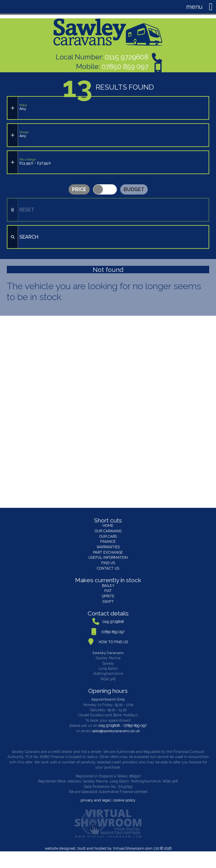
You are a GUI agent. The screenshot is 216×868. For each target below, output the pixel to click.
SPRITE (108, 593)
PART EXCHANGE (108, 550)
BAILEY (108, 583)
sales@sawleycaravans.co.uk (116, 728)
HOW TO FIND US (113, 639)
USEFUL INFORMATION (108, 555)
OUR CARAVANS (108, 529)
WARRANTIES (108, 545)
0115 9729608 (127, 57)
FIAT (108, 588)
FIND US (108, 560)
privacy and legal (96, 797)
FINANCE (108, 540)
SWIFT (108, 598)
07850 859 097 (125, 66)
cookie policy (124, 797)
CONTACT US (108, 566)
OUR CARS (108, 534)
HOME (108, 524)
